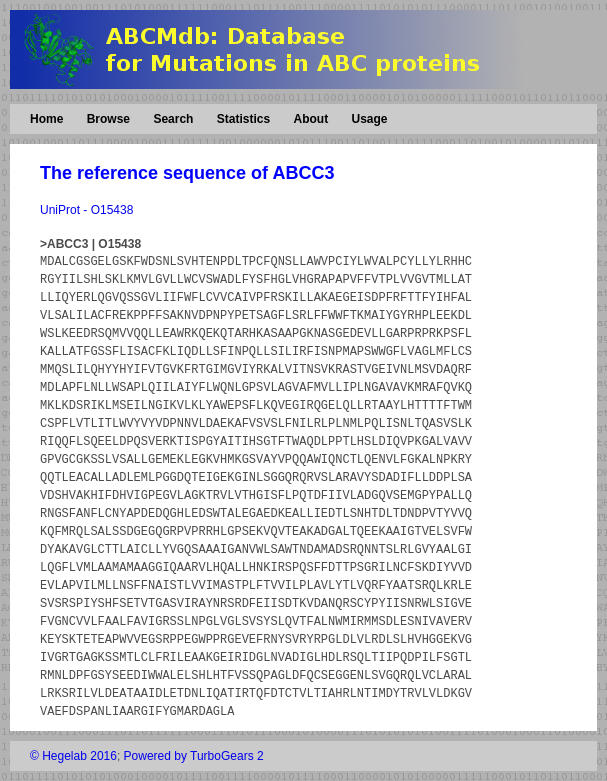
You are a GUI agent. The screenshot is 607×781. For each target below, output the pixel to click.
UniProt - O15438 (86, 210)
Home (46, 119)
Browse (108, 119)
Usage (369, 119)
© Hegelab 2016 (73, 756)
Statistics (243, 119)
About (310, 119)
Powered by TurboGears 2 (194, 756)
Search (173, 119)
